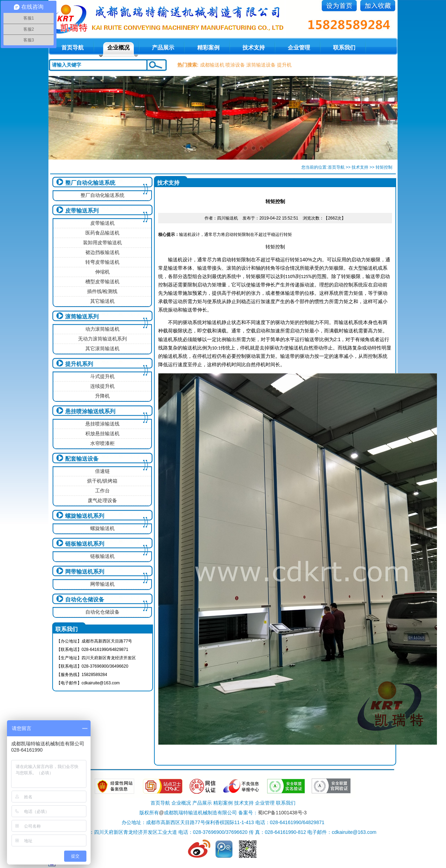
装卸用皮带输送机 (102, 243)
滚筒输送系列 (82, 317)
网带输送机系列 (85, 572)
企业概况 (118, 48)
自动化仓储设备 (85, 600)
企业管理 (299, 48)
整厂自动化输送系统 (90, 183)
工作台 (102, 491)
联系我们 (344, 48)
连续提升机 (102, 386)
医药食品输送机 (102, 233)
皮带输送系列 (82, 211)
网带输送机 (102, 584)
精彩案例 (208, 48)
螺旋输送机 (102, 528)
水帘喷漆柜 (102, 443)
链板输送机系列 (85, 544)
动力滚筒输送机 (102, 329)
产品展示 (163, 48)
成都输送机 (212, 65)
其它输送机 (102, 301)
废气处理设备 (102, 500)
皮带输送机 (102, 223)
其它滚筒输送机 (102, 348)
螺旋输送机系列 (85, 516)
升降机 (102, 396)
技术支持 (254, 48)
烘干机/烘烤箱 (102, 481)
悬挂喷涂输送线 (102, 424)
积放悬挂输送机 (102, 433)
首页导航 (336, 167)
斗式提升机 (102, 376)
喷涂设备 (235, 65)
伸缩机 (102, 272)
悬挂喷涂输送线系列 (90, 411)
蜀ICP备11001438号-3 (282, 813)
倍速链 (102, 471)
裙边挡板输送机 (102, 252)
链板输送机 (102, 556)
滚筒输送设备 (261, 65)
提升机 (284, 65)
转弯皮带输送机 (102, 262)
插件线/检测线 (102, 291)
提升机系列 (79, 364)
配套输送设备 (82, 459)
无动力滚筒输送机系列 (102, 339)
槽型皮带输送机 (102, 282)
